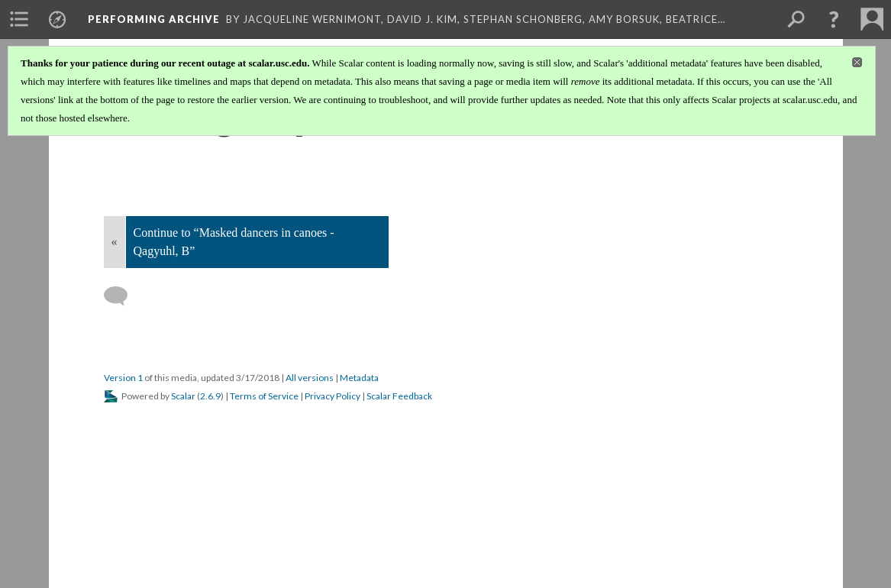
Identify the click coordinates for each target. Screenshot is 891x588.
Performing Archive (154, 19)
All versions (310, 378)
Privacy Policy (333, 396)
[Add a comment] (123, 296)
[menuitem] (19, 19)
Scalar (183, 396)
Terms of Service (264, 396)
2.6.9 (210, 396)
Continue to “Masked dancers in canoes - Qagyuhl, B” (234, 242)
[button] (834, 19)
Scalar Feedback (399, 396)
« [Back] (115, 242)
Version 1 (123, 378)
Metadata (359, 378)
